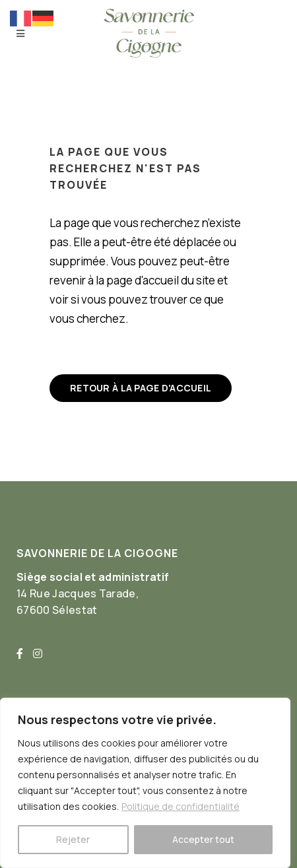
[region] (145, 783)
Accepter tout (203, 839)
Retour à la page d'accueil (141, 388)
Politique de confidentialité (181, 806)
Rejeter (73, 839)
